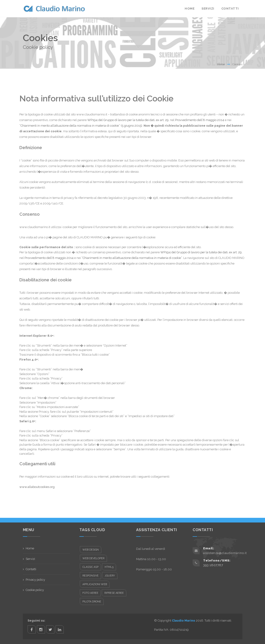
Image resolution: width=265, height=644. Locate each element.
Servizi (208, 9)
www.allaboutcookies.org (37, 487)
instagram (41, 629)
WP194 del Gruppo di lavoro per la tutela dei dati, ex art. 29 (128, 120)
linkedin (60, 629)
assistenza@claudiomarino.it (225, 553)
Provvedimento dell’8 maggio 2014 (200, 120)
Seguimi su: (36, 621)
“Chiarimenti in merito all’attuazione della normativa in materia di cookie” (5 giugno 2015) (81, 126)
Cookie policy (35, 590)
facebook (32, 629)
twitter (50, 629)
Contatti (230, 9)
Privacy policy (35, 580)
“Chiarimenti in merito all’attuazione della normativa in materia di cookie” (132, 258)
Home (190, 9)
